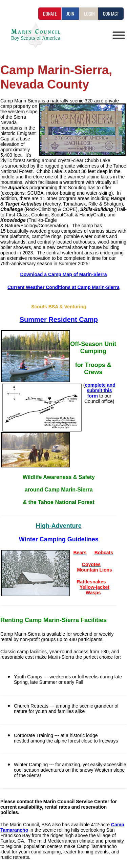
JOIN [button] (70, 13)
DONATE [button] (50, 13)
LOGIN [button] (89, 13)
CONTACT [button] (111, 13)
